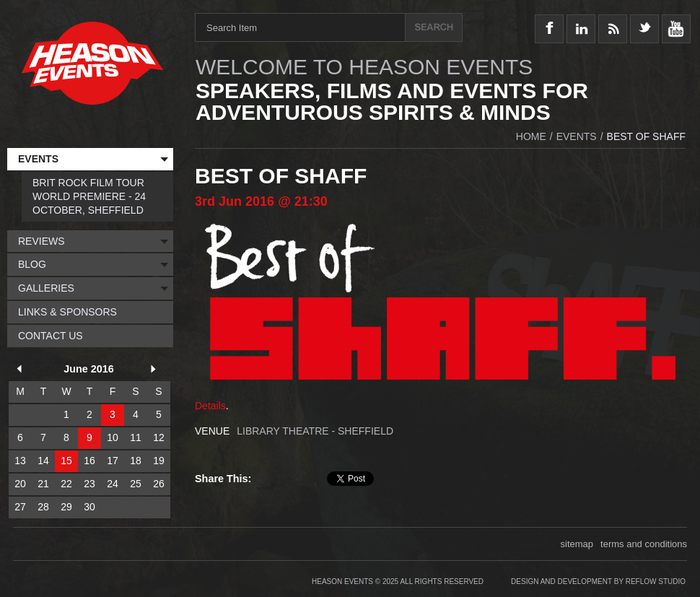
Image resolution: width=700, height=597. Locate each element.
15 (66, 461)
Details (210, 406)
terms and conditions (644, 544)
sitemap (577, 544)
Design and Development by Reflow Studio (598, 581)
